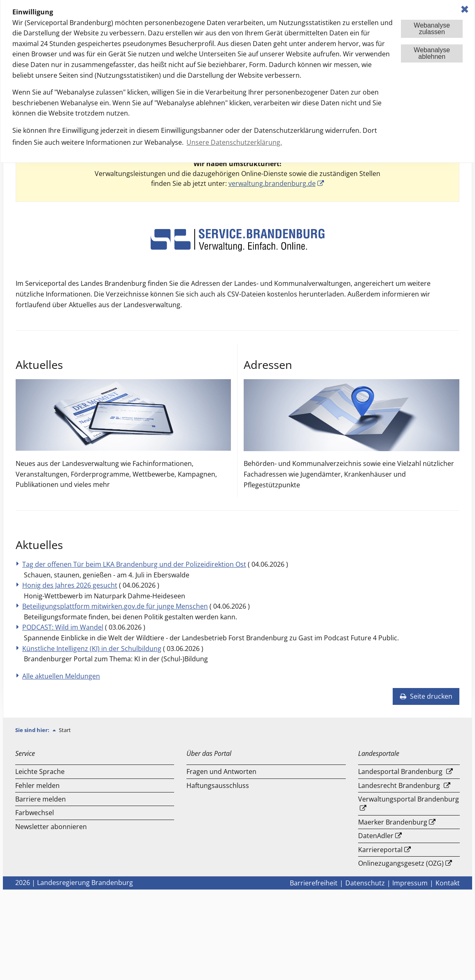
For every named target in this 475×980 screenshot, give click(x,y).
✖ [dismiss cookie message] (465, 9)
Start (65, 730)
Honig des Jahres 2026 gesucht (70, 585)
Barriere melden (41, 799)
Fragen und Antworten (221, 771)
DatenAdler (376, 836)
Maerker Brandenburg (393, 822)
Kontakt (448, 883)
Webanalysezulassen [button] (432, 29)
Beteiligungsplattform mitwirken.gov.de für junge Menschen (115, 606)
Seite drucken (426, 696)
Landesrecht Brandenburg (399, 785)
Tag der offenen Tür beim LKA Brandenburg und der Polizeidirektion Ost (134, 564)
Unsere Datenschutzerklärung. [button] (234, 142)
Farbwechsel (35, 813)
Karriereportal (380, 850)
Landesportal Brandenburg (400, 771)
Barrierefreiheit (314, 883)
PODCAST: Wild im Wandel (63, 627)
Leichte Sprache (40, 771)
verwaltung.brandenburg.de (272, 183)
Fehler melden (37, 785)
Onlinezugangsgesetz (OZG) (401, 863)
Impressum (410, 883)
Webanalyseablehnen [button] (432, 53)
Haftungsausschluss (218, 785)
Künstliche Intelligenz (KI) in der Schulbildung (92, 649)
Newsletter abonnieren (51, 827)
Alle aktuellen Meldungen (61, 676)
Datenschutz (365, 883)
